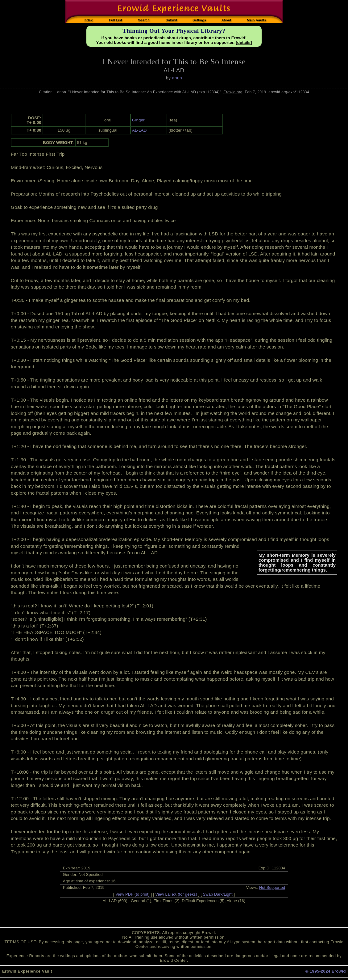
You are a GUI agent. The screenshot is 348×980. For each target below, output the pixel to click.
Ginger (138, 120)
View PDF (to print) (133, 894)
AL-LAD (139, 130)
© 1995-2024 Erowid (326, 971)
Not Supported (272, 887)
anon (177, 78)
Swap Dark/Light (218, 894)
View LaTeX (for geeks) (176, 894)
